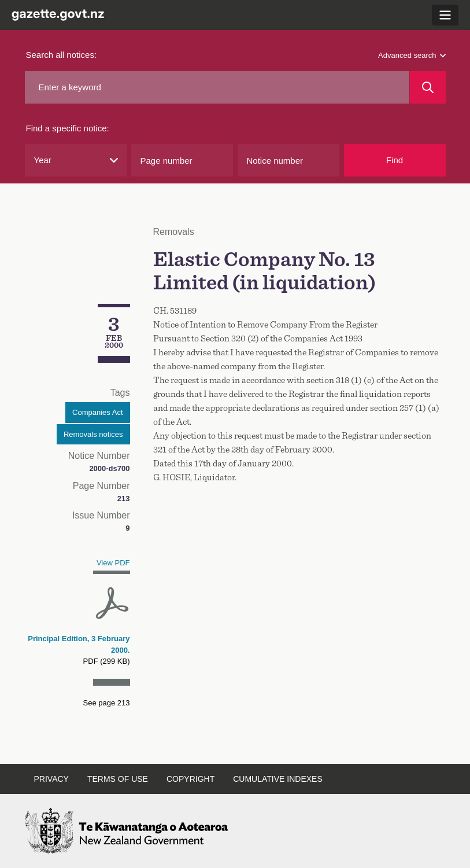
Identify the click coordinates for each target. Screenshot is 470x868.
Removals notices (93, 434)
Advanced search (412, 55)
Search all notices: (62, 55)
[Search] (428, 87)
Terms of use (118, 779)
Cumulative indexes (278, 779)
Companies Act (97, 412)
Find (395, 160)
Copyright (190, 779)
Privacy (51, 779)
